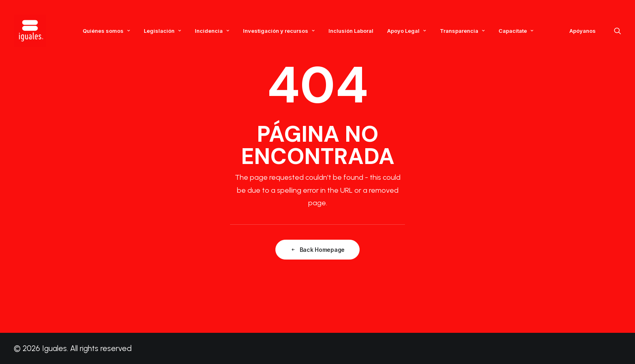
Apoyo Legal (407, 31)
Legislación (162, 31)
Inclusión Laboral (351, 31)
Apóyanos (583, 31)
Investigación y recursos (279, 31)
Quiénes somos (106, 31)
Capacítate (516, 31)
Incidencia (212, 31)
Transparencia (462, 31)
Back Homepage (317, 250)
